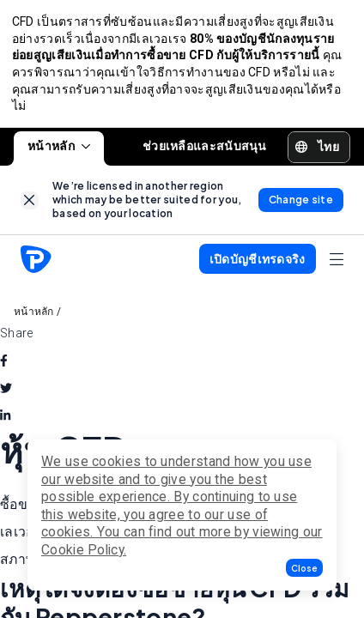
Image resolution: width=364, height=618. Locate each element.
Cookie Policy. (84, 550)
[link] (30, 205)
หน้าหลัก (59, 150)
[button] (304, 568)
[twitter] (6, 392)
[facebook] (4, 365)
